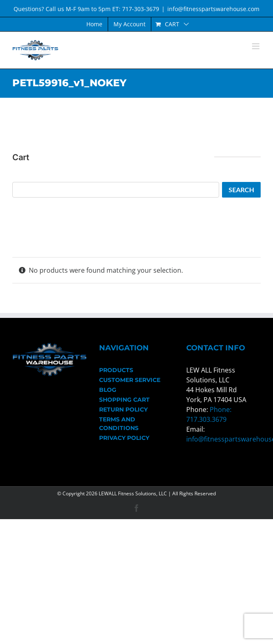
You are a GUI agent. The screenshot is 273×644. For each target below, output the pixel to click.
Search (241, 190)
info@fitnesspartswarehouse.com (213, 9)
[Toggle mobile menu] (256, 46)
